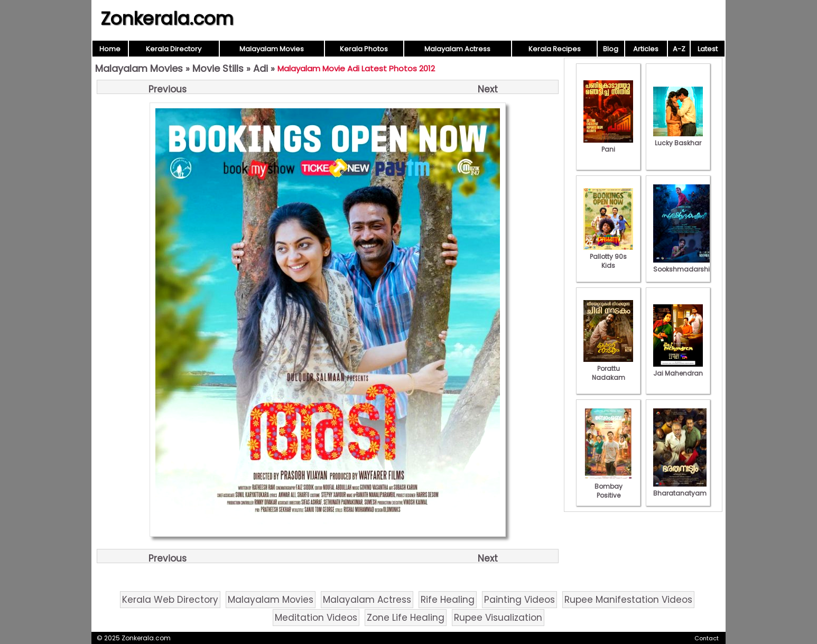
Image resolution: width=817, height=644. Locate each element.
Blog (611, 49)
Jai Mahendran (678, 369)
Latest (708, 49)
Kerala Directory (174, 49)
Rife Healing (448, 600)
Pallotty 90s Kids (608, 256)
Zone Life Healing (406, 618)
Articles (646, 49)
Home (110, 49)
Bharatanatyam (680, 489)
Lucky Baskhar (678, 138)
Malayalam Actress (457, 49)
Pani (608, 145)
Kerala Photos (364, 49)
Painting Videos (519, 600)
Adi (261, 68)
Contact (707, 638)
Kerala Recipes (555, 49)
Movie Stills (218, 68)
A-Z (679, 49)
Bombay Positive (608, 486)
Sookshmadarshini (684, 265)
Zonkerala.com (167, 18)
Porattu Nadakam (608, 368)
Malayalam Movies (272, 49)
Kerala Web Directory (170, 600)
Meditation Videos (316, 618)
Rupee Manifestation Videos (628, 600)
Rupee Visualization (498, 618)
